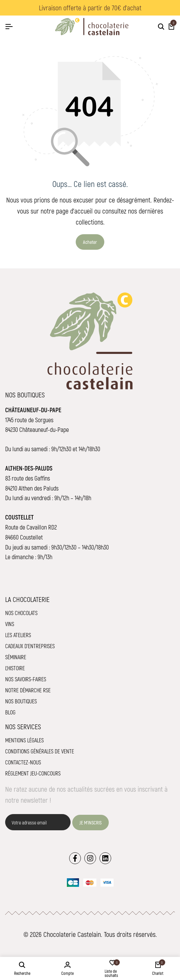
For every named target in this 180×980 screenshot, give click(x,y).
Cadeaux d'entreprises (30, 646)
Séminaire (16, 657)
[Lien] (75, 858)
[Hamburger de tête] (9, 26)
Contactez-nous (23, 762)
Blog (10, 712)
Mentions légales (24, 740)
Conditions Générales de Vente (40, 751)
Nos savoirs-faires (26, 679)
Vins (10, 624)
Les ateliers (18, 635)
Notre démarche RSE (28, 690)
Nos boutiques (21, 701)
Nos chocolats (21, 613)
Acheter (90, 242)
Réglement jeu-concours (33, 773)
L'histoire (15, 668)
